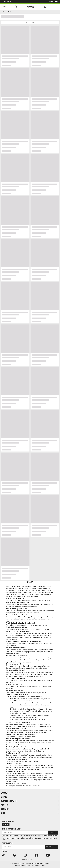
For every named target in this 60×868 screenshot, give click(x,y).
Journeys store (36, 786)
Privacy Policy (53, 837)
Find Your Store (8, 843)
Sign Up (6, 825)
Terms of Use (44, 837)
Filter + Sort (30, 22)
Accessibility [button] (53, 2)
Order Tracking (7, 2)
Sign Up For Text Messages (11, 829)
